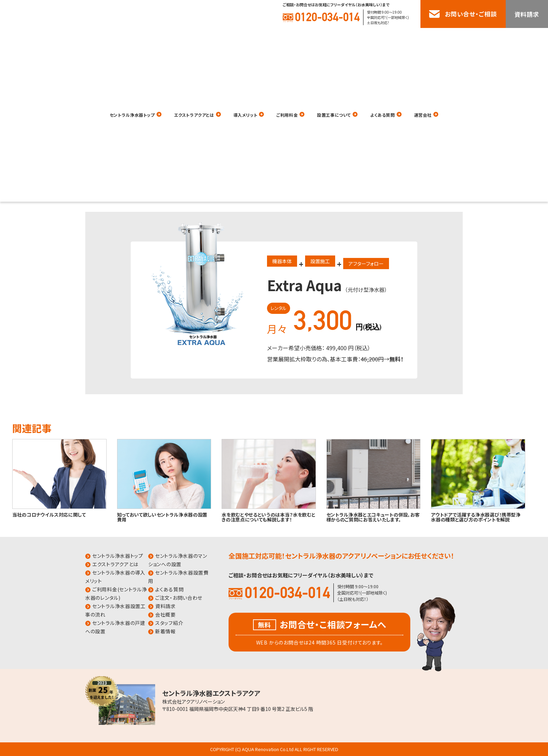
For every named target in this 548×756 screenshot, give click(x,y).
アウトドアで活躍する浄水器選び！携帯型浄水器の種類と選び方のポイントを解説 (476, 517)
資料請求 (527, 14)
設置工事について (349, 38)
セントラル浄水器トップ (105, 38)
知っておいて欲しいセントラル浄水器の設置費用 (162, 517)
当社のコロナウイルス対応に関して (49, 514)
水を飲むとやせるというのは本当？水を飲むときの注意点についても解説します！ (268, 517)
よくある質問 (407, 38)
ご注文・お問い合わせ (179, 598)
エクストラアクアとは (181, 38)
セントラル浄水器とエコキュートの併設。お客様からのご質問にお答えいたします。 (373, 517)
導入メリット (243, 38)
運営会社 (455, 38)
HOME (75, 98)
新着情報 (165, 631)
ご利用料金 (293, 38)
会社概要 (165, 614)
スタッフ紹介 (169, 623)
